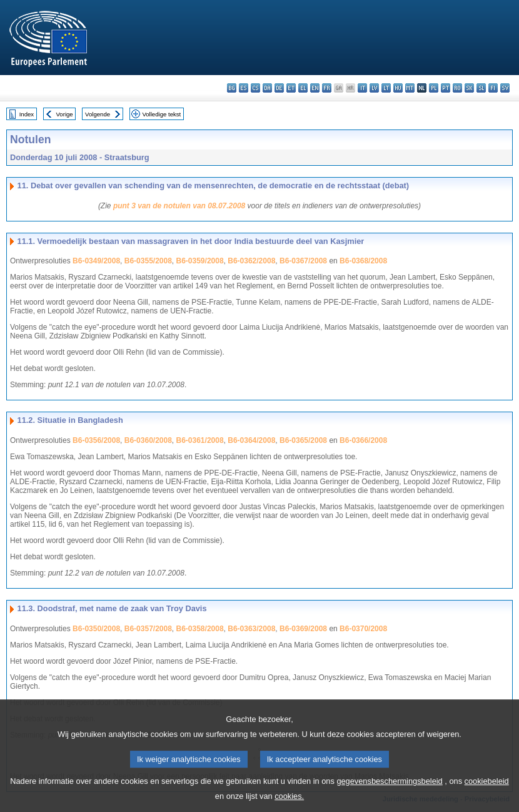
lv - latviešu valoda (374, 88)
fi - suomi (493, 88)
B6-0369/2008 (303, 629)
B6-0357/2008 (148, 629)
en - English (315, 88)
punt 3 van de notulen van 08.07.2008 (179, 206)
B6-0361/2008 (200, 440)
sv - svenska (505, 88)
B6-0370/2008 (363, 629)
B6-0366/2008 (363, 440)
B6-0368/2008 (363, 261)
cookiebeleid (487, 790)
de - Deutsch (279, 88)
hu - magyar (398, 88)
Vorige (65, 114)
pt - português (446, 88)
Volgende (98, 114)
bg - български (232, 88)
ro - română (457, 88)
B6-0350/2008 (96, 629)
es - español (244, 88)
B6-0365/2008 (303, 440)
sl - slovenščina (481, 88)
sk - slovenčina (469, 88)
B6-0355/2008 (148, 261)
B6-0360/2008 (148, 440)
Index (27, 114)
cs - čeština (255, 88)
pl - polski (434, 88)
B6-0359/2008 (200, 261)
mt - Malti (410, 88)
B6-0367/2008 (303, 261)
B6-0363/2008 (251, 629)
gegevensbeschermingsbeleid (389, 790)
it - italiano (362, 88)
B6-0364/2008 (251, 440)
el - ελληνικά (303, 88)
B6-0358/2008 (200, 629)
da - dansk (267, 88)
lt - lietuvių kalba (386, 88)
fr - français (327, 88)
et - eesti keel (291, 88)
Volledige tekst (161, 114)
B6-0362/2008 (251, 261)
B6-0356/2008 (96, 440)
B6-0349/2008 (96, 261)
